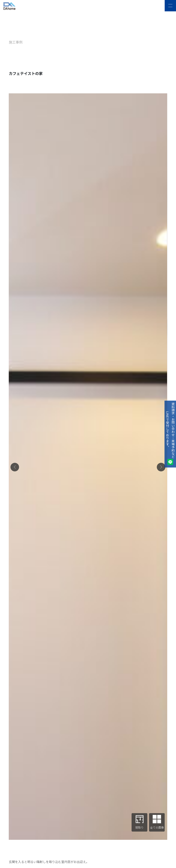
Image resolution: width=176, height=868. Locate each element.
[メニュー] (170, 6)
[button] (15, 467)
